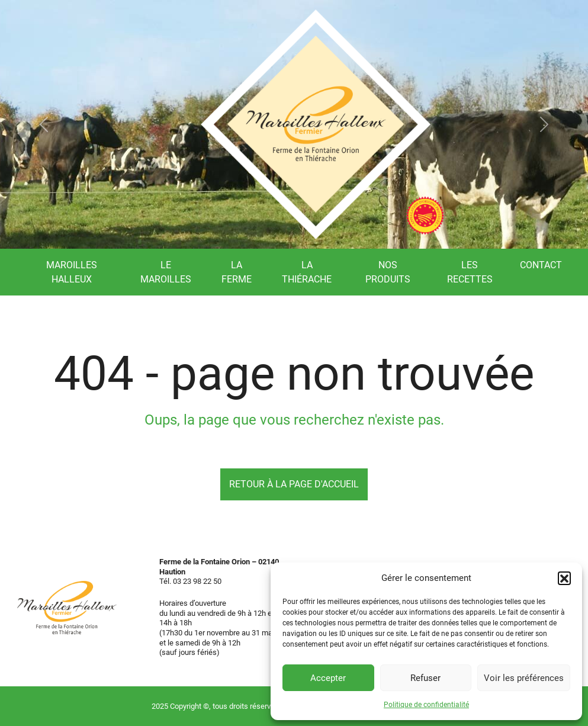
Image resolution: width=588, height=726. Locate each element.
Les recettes (470, 272)
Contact (541, 265)
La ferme (237, 272)
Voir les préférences (524, 678)
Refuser (425, 678)
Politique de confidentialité (426, 705)
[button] (564, 578)
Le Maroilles (166, 272)
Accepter (328, 678)
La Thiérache (307, 272)
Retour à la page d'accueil (294, 484)
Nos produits (388, 272)
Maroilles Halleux (72, 272)
